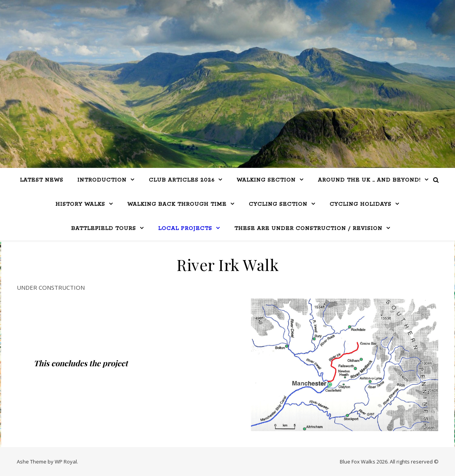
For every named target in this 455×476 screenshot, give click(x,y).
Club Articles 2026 (182, 180)
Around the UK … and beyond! (369, 180)
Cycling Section (278, 204)
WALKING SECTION (266, 180)
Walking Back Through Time (177, 204)
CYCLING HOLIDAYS (360, 204)
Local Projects (185, 229)
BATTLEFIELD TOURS (103, 229)
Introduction (102, 180)
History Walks (80, 204)
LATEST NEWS (42, 180)
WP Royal (66, 462)
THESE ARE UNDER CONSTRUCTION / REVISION (308, 229)
